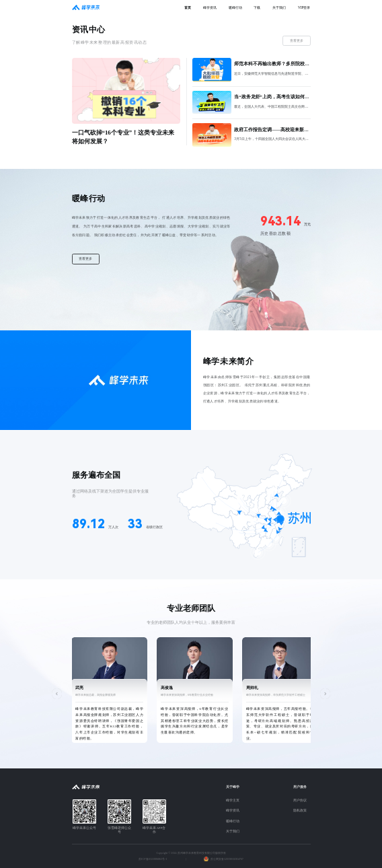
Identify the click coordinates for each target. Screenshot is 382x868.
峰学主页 (233, 800)
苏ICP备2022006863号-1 (153, 859)
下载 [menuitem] (257, 7)
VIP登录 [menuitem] (304, 7)
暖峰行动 (233, 821)
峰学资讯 (233, 810)
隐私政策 (300, 810)
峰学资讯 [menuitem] (210, 7)
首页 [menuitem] (188, 7)
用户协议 (300, 800)
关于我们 (233, 831)
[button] (57, 693)
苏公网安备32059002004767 (227, 859)
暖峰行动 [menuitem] (235, 7)
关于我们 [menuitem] (279, 7)
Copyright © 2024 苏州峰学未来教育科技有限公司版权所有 (191, 853)
